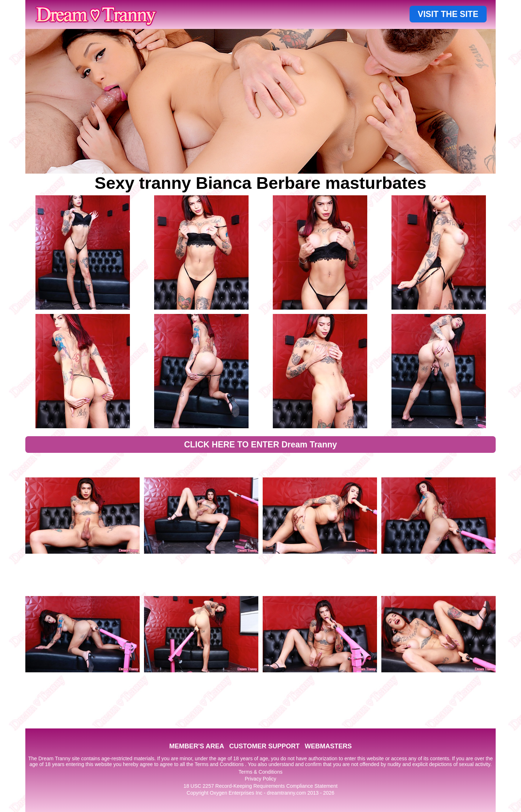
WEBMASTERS (328, 746)
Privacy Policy (260, 779)
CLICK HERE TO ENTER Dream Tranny (261, 445)
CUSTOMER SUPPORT (264, 746)
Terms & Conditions (260, 772)
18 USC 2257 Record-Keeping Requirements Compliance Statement (260, 786)
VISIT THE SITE (448, 14)
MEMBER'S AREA (197, 746)
